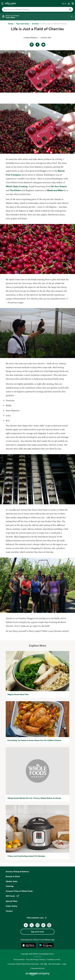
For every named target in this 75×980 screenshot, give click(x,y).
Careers (9, 911)
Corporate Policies (37, 968)
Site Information (55, 964)
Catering (10, 886)
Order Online (11, 906)
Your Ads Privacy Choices (36, 959)
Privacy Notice (19, 959)
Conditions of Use (53, 959)
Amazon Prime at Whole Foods (19, 891)
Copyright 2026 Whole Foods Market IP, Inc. (37, 954)
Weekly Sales (12, 881)
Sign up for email (37, 932)
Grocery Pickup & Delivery (17, 871)
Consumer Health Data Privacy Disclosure (23, 964)
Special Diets (12, 901)
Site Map (44, 964)
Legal (64, 964)
